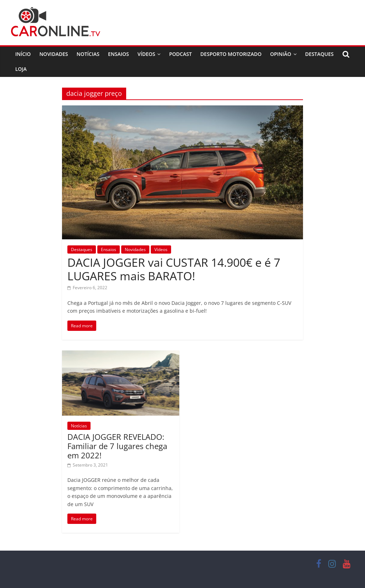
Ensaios (119, 54)
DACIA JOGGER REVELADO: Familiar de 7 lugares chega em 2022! (117, 446)
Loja (21, 69)
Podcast (180, 54)
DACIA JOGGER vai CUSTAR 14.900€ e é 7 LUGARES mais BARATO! (174, 269)
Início (23, 54)
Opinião (281, 54)
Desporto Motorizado (231, 54)
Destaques (319, 54)
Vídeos (146, 54)
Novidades (53, 54)
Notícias (88, 54)
